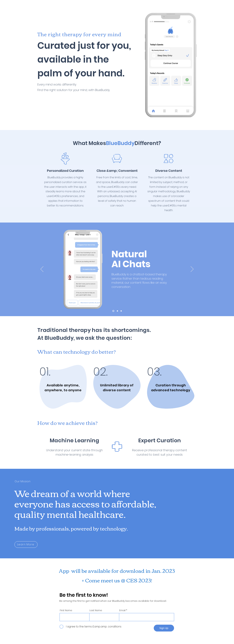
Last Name (96, 610)
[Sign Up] (164, 628)
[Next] (192, 269)
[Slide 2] (117, 311)
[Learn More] (26, 545)
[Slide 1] (113, 311)
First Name (66, 610)
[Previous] (42, 269)
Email (122, 610)
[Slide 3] (121, 311)
